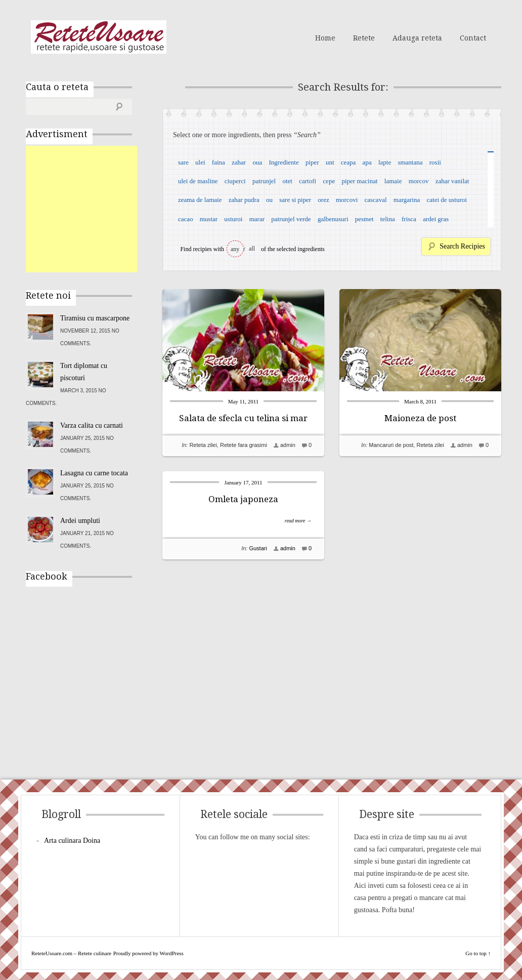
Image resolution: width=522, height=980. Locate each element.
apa (367, 162)
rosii (435, 162)
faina (219, 162)
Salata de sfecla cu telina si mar (243, 418)
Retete (364, 38)
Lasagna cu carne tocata (94, 473)
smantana (410, 162)
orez (323, 200)
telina (388, 219)
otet (287, 181)
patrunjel (264, 181)
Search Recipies (462, 246)
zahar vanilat (452, 181)
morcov (419, 181)
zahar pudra (244, 200)
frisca (409, 219)
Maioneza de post (420, 418)
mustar (209, 219)
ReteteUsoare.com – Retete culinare (99, 37)
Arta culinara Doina (72, 841)
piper (312, 162)
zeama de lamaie (200, 200)
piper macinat (359, 181)
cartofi (308, 181)
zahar (239, 162)
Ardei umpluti (80, 521)
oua (257, 162)
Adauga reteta (417, 38)
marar (257, 219)
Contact (473, 38)
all (252, 249)
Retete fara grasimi (244, 445)
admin (288, 445)
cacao (186, 219)
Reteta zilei (203, 445)
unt (330, 162)
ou (269, 200)
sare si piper (295, 200)
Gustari (258, 548)
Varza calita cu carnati (92, 425)
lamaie (393, 181)
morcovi (347, 200)
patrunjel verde (291, 219)
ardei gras (436, 219)
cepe (329, 181)
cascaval (376, 200)
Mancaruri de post (391, 445)
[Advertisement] (102, 209)
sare (183, 162)
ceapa (349, 162)
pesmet (364, 219)
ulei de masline (198, 181)
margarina (407, 200)
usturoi (233, 219)
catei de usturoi (447, 200)
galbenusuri (333, 219)
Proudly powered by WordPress (148, 953)
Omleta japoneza (243, 499)
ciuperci (235, 181)
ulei (200, 162)
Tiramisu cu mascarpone (95, 318)
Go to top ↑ (478, 953)
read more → (298, 521)
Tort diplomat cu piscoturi (84, 372)
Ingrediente (284, 162)
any (235, 249)
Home (325, 38)
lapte (385, 162)
